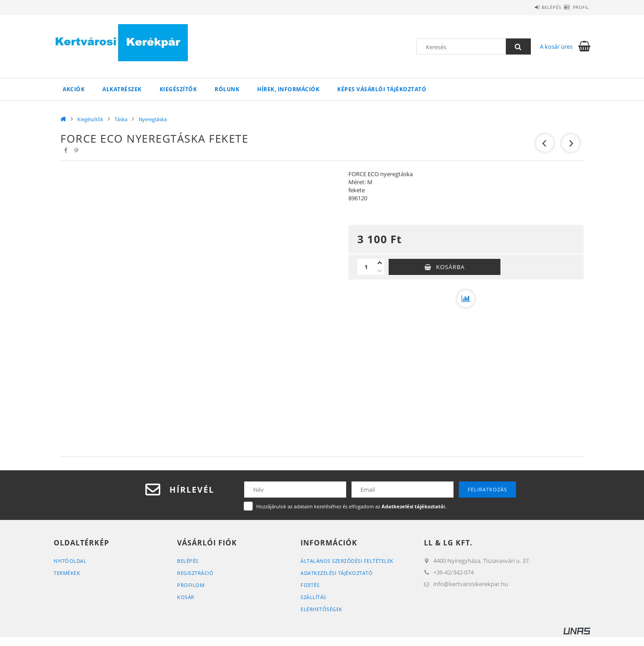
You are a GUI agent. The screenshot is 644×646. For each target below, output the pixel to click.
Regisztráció (195, 573)
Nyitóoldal (70, 561)
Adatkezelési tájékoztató (337, 573)
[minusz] (380, 271)
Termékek (67, 573)
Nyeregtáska (153, 119)
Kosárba (450, 267)
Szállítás (314, 597)
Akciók (74, 89)
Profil (576, 7)
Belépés (536, 7)
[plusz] (380, 263)
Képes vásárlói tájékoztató (382, 89)
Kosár (186, 597)
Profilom (191, 585)
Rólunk (227, 89)
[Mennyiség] (366, 267)
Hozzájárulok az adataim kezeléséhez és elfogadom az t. (352, 506)
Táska (121, 119)
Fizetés (310, 585)
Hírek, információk (288, 89)
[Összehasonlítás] (466, 299)
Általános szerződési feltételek (347, 561)
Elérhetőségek (322, 609)
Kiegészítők (178, 89)
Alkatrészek (122, 89)
